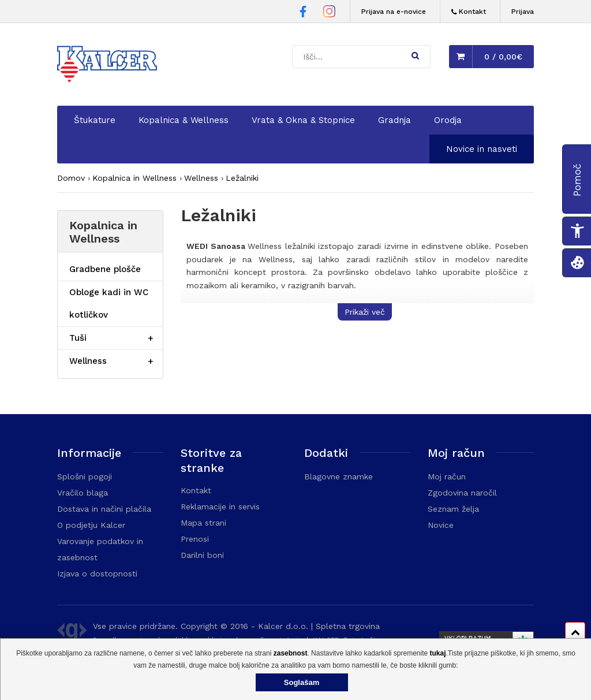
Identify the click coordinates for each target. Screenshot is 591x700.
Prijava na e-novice (394, 12)
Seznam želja (453, 509)
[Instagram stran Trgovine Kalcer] (329, 13)
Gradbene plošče (105, 269)
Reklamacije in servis (220, 507)
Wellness (201, 178)
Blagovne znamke (338, 476)
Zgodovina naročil (462, 493)
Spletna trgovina (348, 626)
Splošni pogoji (85, 476)
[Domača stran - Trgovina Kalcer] (109, 66)
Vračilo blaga (83, 493)
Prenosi (195, 539)
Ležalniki (242, 178)
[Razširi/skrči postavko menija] (151, 338)
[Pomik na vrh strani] (575, 632)
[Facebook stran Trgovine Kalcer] (303, 13)
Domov (71, 178)
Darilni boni (202, 555)
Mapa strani (203, 523)
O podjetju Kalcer (91, 525)
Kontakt (196, 490)
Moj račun (447, 476)
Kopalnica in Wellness (134, 178)
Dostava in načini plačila (104, 509)
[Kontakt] (469, 12)
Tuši (78, 338)
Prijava (523, 12)
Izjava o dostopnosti (97, 574)
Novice (441, 525)
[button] (415, 55)
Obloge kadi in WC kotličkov (109, 304)
